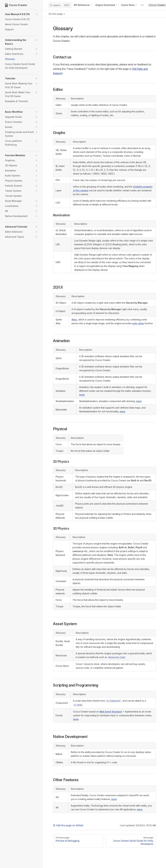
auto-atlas (138, 323)
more (82, 395)
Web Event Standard (111, 712)
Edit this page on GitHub (68, 825)
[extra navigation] (142, 5)
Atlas (74, 320)
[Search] (60, 5)
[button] (21, 14)
